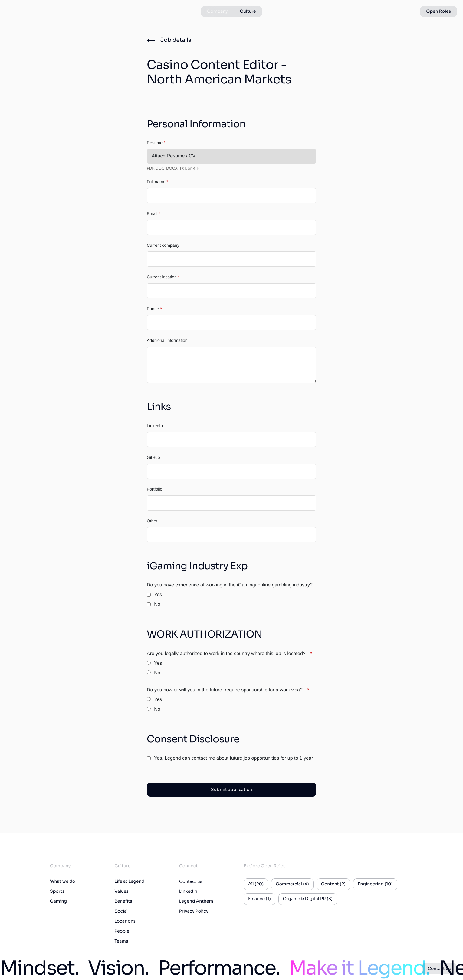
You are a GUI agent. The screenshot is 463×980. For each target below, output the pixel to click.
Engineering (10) (375, 884)
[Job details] (169, 40)
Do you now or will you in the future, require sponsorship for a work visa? (228, 690)
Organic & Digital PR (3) (308, 899)
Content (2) (333, 884)
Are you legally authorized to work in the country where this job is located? (230, 654)
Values (121, 891)
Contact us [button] (439, 969)
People (122, 931)
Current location (163, 277)
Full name (158, 182)
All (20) (256, 884)
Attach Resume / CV (174, 156)
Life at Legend (129, 881)
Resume (156, 143)
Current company (163, 245)
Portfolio (154, 489)
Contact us (191, 881)
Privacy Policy (194, 911)
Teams (121, 941)
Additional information (167, 340)
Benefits (123, 901)
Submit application (231, 790)
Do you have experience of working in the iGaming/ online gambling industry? (230, 585)
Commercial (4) (292, 884)
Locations (125, 921)
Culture (248, 11)
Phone (154, 309)
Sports (57, 891)
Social (121, 911)
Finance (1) (259, 899)
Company (217, 11)
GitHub (153, 457)
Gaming (58, 901)
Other (152, 521)
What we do (62, 881)
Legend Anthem (196, 901)
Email (153, 213)
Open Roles (438, 11)
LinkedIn (155, 426)
